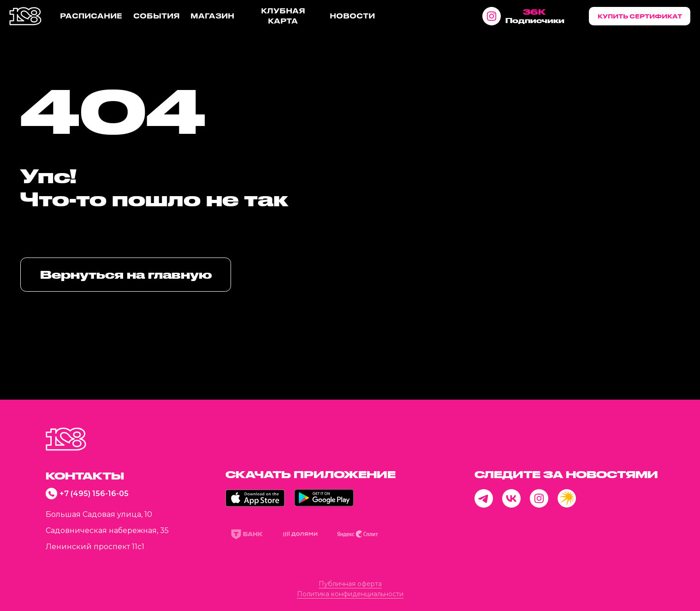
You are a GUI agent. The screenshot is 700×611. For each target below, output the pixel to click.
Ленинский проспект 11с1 (95, 547)
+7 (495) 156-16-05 (94, 494)
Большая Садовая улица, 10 (99, 514)
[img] (66, 439)
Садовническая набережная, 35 (107, 530)
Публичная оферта (350, 584)
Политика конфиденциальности (350, 594)
